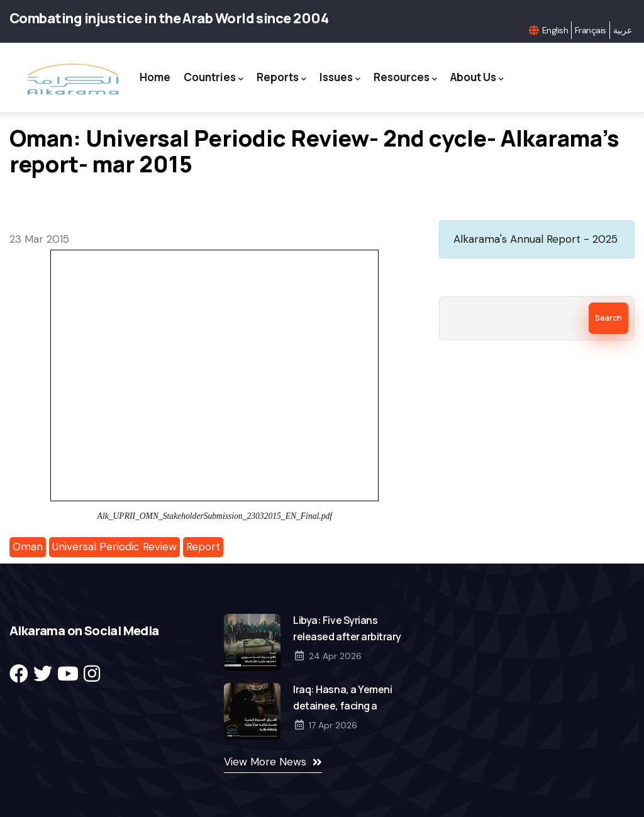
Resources (405, 78)
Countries (214, 78)
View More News (265, 762)
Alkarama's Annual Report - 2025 (536, 239)
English (555, 30)
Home (155, 77)
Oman (28, 547)
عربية (622, 30)
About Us (477, 78)
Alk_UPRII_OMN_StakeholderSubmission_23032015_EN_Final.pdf (215, 516)
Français (591, 30)
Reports (281, 78)
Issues (340, 78)
